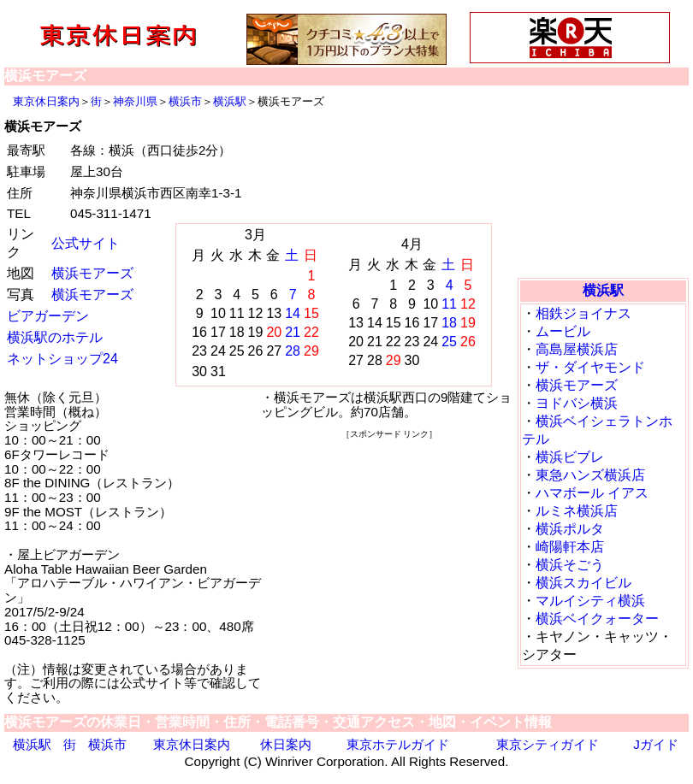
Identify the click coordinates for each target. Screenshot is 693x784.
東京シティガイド (548, 744)
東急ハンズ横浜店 (590, 475)
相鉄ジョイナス (583, 313)
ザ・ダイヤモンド (590, 367)
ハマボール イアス (592, 493)
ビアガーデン (48, 316)
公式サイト (86, 243)
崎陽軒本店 (570, 547)
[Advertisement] (603, 184)
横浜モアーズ (92, 273)
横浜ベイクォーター (597, 619)
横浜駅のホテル (55, 337)
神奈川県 (135, 101)
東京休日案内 (46, 101)
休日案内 (286, 744)
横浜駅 (230, 101)
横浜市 (185, 101)
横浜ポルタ (570, 529)
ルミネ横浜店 (577, 511)
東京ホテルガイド (398, 744)
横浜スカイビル (583, 583)
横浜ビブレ (570, 457)
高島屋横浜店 (577, 349)
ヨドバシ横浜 (577, 403)
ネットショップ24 (62, 359)
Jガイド (656, 744)
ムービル (563, 331)
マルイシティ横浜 (590, 601)
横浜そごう (570, 565)
